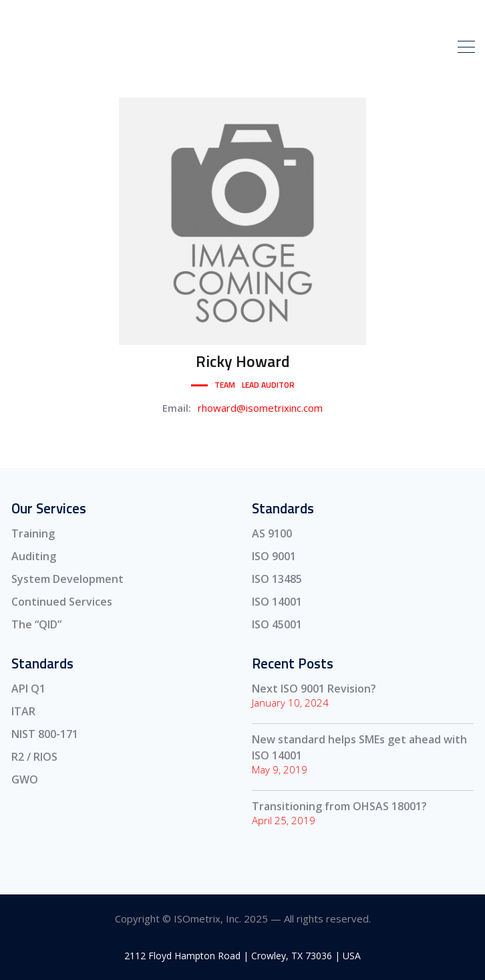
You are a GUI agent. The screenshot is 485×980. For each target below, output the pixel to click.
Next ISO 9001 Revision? (314, 689)
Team (225, 385)
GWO (25, 779)
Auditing (34, 556)
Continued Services (62, 602)
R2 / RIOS (34, 757)
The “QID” (36, 624)
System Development (67, 579)
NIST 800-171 (45, 734)
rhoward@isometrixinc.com (260, 408)
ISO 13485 (277, 579)
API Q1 (28, 689)
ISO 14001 (277, 602)
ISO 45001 (277, 624)
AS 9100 (272, 533)
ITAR (23, 711)
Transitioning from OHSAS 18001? (339, 806)
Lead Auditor (268, 385)
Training (33, 533)
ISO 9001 (274, 556)
